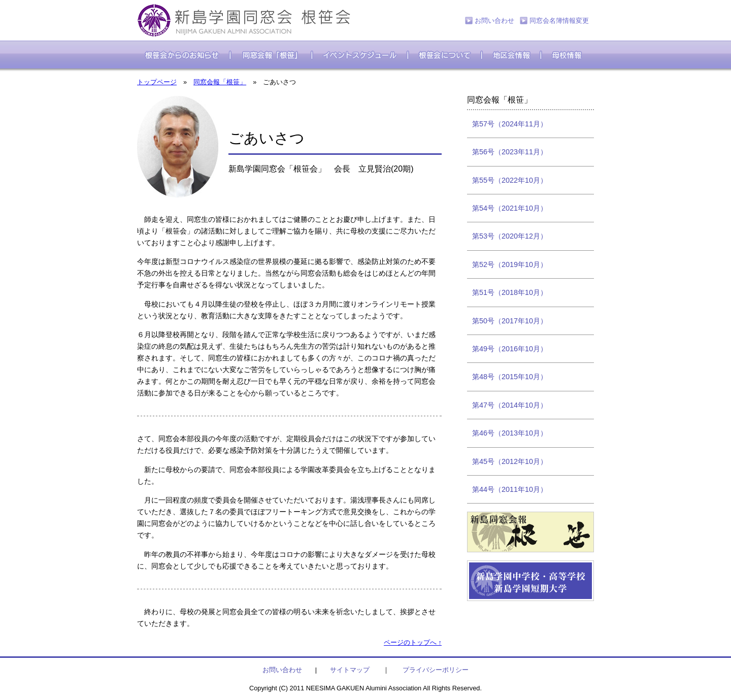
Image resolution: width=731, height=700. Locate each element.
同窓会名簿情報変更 (559, 21)
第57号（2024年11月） (510, 124)
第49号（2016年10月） (510, 349)
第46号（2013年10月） (510, 433)
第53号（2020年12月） (510, 236)
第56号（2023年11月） (510, 152)
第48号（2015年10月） (510, 377)
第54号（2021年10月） (510, 208)
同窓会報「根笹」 (220, 82)
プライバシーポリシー (436, 670)
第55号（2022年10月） (510, 180)
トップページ (157, 82)
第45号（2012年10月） (510, 461)
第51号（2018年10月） (510, 292)
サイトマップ (350, 670)
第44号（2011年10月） (510, 489)
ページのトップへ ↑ (413, 642)
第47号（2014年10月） (510, 405)
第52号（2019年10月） (510, 264)
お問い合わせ (494, 21)
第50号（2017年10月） (510, 321)
